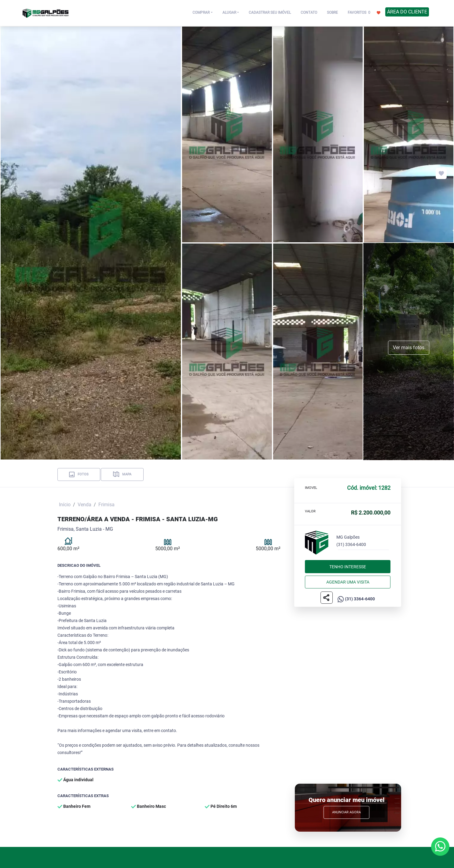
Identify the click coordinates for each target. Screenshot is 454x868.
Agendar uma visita (348, 582)
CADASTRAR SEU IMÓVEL (270, 13)
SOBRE (332, 13)
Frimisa (106, 505)
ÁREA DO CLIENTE (407, 12)
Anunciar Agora (346, 812)
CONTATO (309, 13)
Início (65, 505)
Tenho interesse (348, 567)
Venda (84, 505)
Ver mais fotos (409, 348)
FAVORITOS (364, 12)
